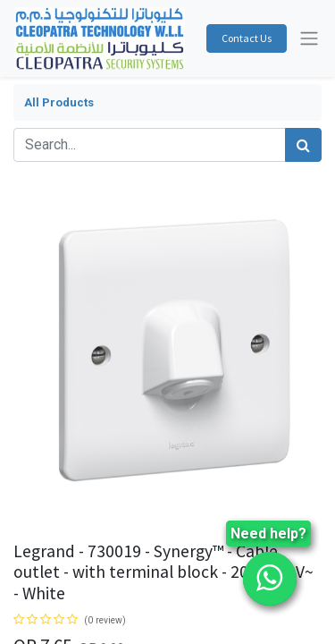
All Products (59, 102)
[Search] (303, 145)
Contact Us (247, 38)
